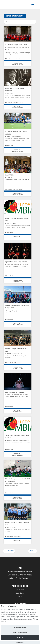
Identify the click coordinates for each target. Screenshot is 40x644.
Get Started (20, 590)
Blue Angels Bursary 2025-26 (14, 392)
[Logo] (12, 5)
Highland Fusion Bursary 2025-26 (16, 262)
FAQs (20, 596)
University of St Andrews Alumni (20, 575)
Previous (9, 551)
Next (32, 551)
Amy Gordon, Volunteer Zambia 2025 (17, 305)
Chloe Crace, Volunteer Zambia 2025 (17, 436)
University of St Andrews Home (20, 572)
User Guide (20, 593)
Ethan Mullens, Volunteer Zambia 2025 (17, 479)
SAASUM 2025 (10, 175)
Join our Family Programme (20, 578)
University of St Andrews (15, 16)
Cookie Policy (20, 642)
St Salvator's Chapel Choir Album (16, 45)
